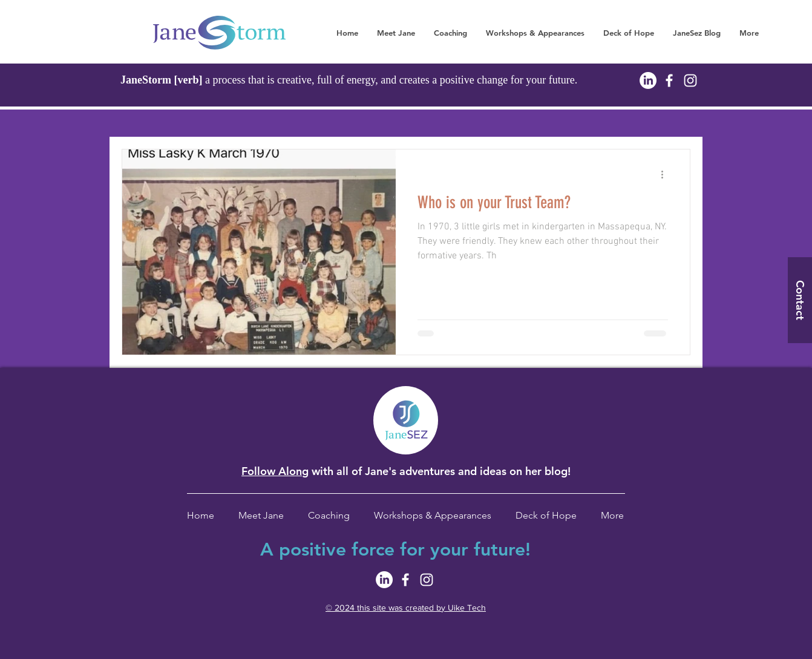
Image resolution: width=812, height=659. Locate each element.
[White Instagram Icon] (690, 80)
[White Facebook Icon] (669, 80)
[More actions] (666, 174)
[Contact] (800, 300)
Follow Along (275, 471)
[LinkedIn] (648, 80)
